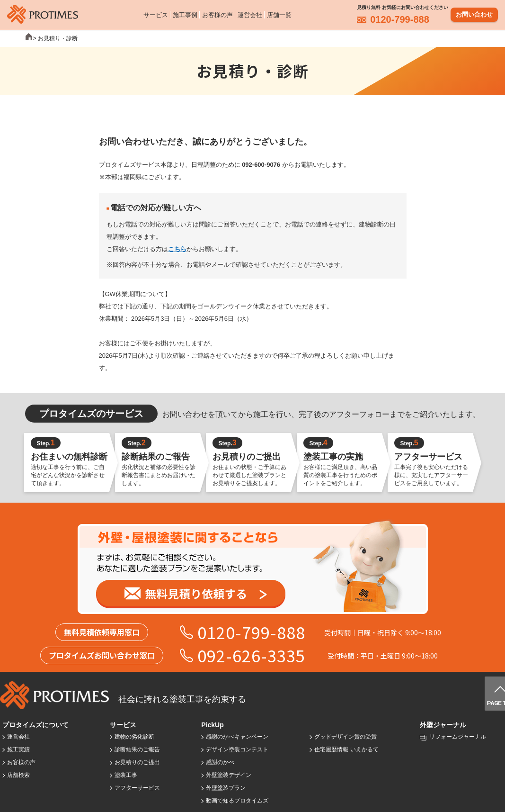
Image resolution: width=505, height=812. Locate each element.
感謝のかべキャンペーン (237, 737)
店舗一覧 (279, 14)
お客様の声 (217, 14)
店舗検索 (18, 775)
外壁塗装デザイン (229, 775)
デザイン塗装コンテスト (237, 749)
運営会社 (250, 14)
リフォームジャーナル (458, 737)
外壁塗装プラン (226, 788)
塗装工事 (126, 775)
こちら (177, 249)
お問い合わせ (474, 14)
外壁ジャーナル (443, 725)
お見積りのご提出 (137, 762)
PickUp (212, 725)
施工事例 (185, 14)
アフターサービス (137, 788)
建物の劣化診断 (134, 737)
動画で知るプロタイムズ (237, 801)
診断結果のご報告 (137, 749)
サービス (156, 14)
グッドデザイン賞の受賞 (346, 737)
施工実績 (18, 749)
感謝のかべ (220, 762)
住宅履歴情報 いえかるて (346, 749)
